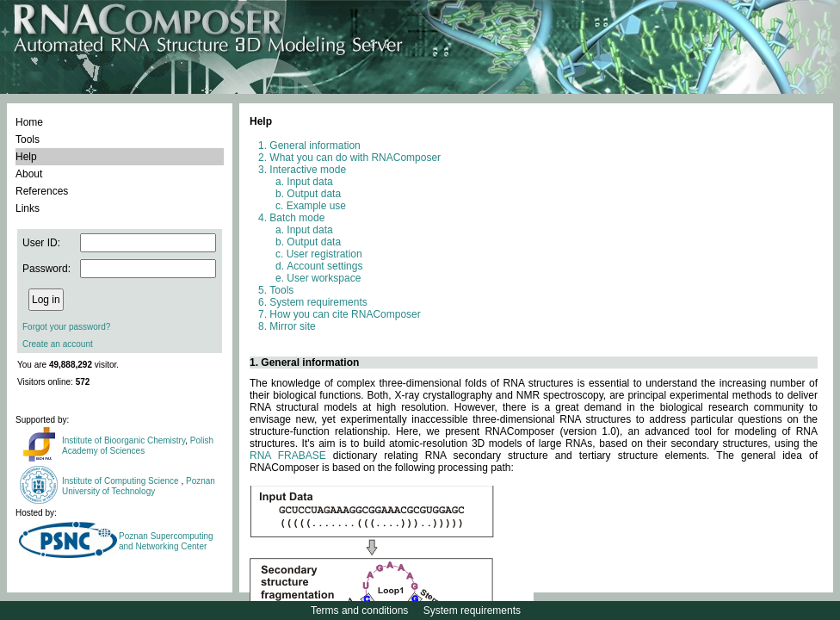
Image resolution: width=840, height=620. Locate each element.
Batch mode (297, 218)
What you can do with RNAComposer (355, 158)
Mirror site (292, 326)
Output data (314, 194)
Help (26, 157)
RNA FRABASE (288, 456)
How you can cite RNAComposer (345, 314)
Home (29, 122)
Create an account (58, 344)
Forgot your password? (66, 327)
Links (28, 208)
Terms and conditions (359, 611)
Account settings (324, 266)
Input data (309, 182)
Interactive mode (308, 170)
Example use (316, 206)
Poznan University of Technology (139, 486)
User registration (324, 254)
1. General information (304, 363)
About (29, 174)
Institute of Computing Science (121, 481)
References (42, 191)
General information (315, 146)
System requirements (318, 302)
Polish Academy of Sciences (138, 446)
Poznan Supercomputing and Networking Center (166, 541)
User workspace (324, 278)
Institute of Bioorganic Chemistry (124, 440)
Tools (28, 139)
